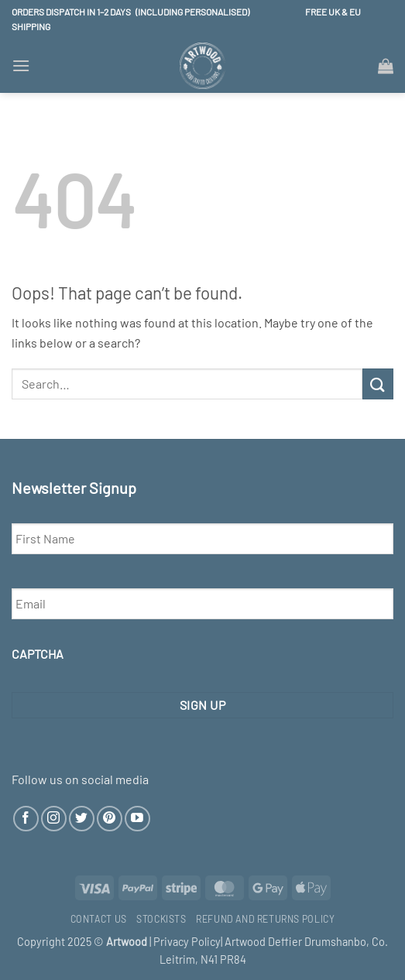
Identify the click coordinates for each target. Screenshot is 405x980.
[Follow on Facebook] (26, 819)
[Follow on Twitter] (82, 819)
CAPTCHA (38, 654)
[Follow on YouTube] (137, 819)
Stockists (161, 919)
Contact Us (99, 919)
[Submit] (378, 384)
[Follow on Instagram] (54, 819)
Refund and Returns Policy (265, 919)
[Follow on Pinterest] (110, 819)
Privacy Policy (187, 942)
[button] (21, 65)
